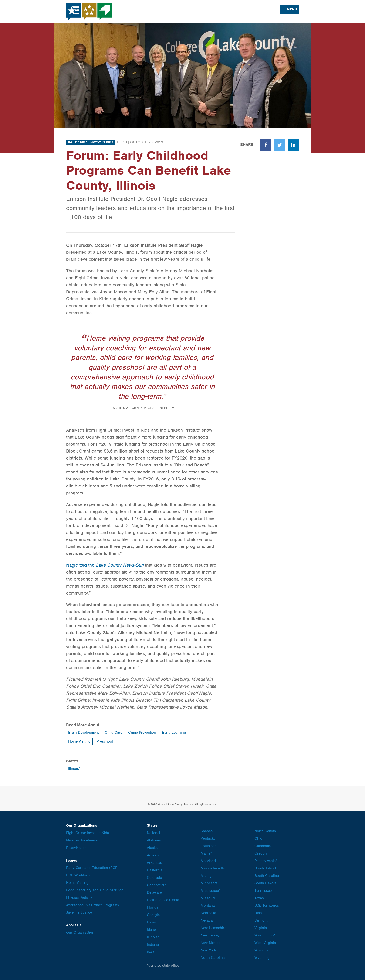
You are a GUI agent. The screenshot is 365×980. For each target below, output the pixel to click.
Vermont (261, 920)
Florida (153, 907)
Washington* (265, 935)
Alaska (152, 848)
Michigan (208, 876)
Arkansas (154, 863)
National (154, 833)
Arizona (153, 855)
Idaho (151, 930)
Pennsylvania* (266, 861)
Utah (258, 913)
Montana (208, 906)
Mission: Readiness (82, 840)
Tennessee (263, 891)
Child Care (113, 733)
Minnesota (209, 883)
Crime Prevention (142, 733)
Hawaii (152, 922)
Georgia (153, 915)
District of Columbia (163, 900)
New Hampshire (213, 928)
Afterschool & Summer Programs (93, 905)
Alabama (154, 840)
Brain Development (83, 733)
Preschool (105, 741)
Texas (259, 898)
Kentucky (208, 838)
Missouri (208, 898)
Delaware (154, 892)
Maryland (208, 861)
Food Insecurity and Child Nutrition (95, 890)
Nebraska (208, 913)
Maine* (206, 853)
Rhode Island (265, 868)
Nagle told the (105, 565)
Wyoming (262, 958)
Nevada (207, 920)
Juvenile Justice (79, 912)
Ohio (258, 838)
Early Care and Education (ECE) (92, 868)
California (155, 870)
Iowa (151, 952)
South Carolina (267, 876)
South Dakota (265, 883)
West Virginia (265, 943)
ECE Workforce (79, 875)
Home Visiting (79, 741)
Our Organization (80, 933)
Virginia (261, 928)
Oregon (261, 853)
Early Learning (174, 733)
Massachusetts (213, 868)
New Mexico (211, 943)
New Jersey (210, 935)
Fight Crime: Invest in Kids (90, 142)
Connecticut (157, 885)
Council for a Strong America (89, 12)
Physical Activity (79, 898)
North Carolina (213, 958)
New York (208, 950)
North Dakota (265, 831)
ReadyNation (76, 848)
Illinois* (74, 769)
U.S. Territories (267, 906)
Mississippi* (211, 891)
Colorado (154, 878)
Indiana (153, 945)
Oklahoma (263, 846)
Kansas (207, 831)
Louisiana (209, 846)
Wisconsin (263, 950)
